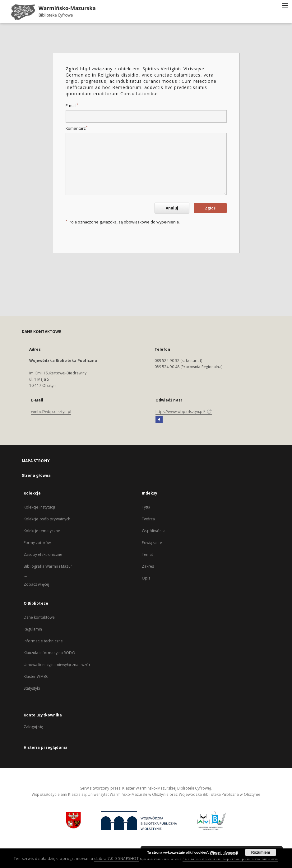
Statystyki (32, 688)
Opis (146, 578)
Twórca (148, 519)
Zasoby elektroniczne (43, 554)
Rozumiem (261, 852)
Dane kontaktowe (39, 617)
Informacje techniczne (43, 641)
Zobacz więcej (37, 584)
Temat (148, 554)
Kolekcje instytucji (39, 507)
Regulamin (33, 629)
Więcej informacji (224, 852)
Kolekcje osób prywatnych (47, 519)
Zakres (148, 566)
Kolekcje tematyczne (42, 531)
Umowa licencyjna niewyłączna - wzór (57, 665)
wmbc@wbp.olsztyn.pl (51, 412)
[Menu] (285, 5)
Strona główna (36, 475)
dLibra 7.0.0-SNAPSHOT (117, 859)
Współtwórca (154, 531)
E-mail (72, 106)
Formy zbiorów (37, 543)
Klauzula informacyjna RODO (49, 653)
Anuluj (172, 208)
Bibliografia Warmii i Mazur (48, 566)
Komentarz (76, 128)
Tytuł (146, 507)
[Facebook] (159, 420)
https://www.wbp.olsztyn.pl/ (184, 412)
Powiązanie (152, 543)
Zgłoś (210, 208)
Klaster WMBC (36, 676)
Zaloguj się (34, 727)
